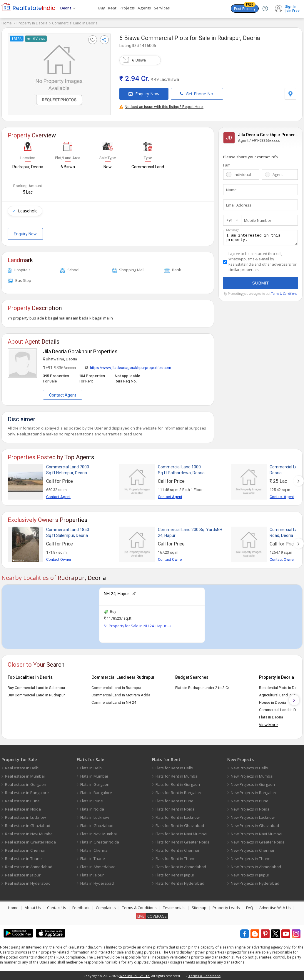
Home (7, 23)
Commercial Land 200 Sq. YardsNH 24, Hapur (190, 533)
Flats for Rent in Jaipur (175, 875)
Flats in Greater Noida (100, 842)
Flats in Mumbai (94, 776)
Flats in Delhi (91, 768)
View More (268, 725)
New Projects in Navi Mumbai (257, 834)
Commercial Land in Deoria (75, 23)
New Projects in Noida (250, 809)
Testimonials (174, 908)
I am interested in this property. (260, 239)
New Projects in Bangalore (254, 793)
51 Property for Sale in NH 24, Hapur (137, 626)
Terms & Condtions (284, 295)
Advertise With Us (275, 908)
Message (233, 230)
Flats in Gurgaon (95, 784)
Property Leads (226, 908)
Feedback (81, 908)
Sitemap (199, 908)
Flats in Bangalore (96, 793)
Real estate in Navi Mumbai (29, 834)
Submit (261, 285)
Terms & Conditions (139, 908)
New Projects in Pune (250, 801)
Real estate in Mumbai (25, 776)
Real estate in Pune (22, 801)
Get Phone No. (197, 94)
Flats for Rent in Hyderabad (180, 883)
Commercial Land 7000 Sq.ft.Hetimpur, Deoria (68, 470)
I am (227, 165)
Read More (132, 434)
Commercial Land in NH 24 (114, 702)
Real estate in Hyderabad (28, 883)
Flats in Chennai (94, 850)
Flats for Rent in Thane (176, 858)
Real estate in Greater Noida (30, 842)
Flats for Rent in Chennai (177, 850)
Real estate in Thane (23, 858)
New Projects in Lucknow (253, 817)
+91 (229, 220)
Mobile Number (258, 220)
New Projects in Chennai (252, 850)
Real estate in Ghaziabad (28, 826)
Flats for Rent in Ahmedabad (181, 867)
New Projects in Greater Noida (258, 842)
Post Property (245, 8)
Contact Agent (63, 395)
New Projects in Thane (251, 858)
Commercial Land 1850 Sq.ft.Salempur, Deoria (68, 533)
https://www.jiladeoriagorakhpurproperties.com (131, 368)
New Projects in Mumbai (252, 776)
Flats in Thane (93, 858)
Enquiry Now (144, 94)
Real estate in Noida (23, 809)
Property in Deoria (32, 23)
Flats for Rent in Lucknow (178, 817)
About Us (33, 908)
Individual (242, 174)
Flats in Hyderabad (97, 883)
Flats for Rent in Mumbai (177, 776)
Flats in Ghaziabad (97, 826)
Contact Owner (59, 559)
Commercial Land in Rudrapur (116, 688)
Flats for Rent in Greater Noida (183, 842)
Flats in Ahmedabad (98, 867)
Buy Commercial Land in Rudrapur (36, 695)
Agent (278, 174)
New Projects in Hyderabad (255, 883)
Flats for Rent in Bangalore (179, 793)
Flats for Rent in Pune (174, 801)
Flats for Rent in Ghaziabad (180, 826)
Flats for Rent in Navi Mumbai (181, 834)
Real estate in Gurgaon (26, 784)
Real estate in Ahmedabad (29, 867)
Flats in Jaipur (92, 875)
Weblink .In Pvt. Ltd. (135, 976)
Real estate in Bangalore (27, 793)
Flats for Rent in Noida (175, 809)
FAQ (250, 908)
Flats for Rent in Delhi (174, 768)
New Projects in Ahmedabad (256, 867)
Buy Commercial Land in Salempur (36, 688)
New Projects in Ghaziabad (255, 826)
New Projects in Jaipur (250, 875)
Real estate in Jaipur (23, 875)
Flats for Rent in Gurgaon (178, 784)
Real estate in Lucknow (25, 817)
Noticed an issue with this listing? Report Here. (161, 107)
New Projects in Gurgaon (253, 784)
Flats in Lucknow (95, 817)
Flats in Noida (92, 809)
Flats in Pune (92, 801)
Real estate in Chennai (25, 850)
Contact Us (57, 908)
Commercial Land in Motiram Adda (121, 695)
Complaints (106, 908)
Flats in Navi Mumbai (98, 834)
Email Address (239, 205)
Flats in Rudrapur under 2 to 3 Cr (202, 688)
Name (231, 190)
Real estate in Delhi (22, 768)
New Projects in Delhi (249, 768)
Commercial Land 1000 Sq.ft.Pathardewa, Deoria (181, 470)
